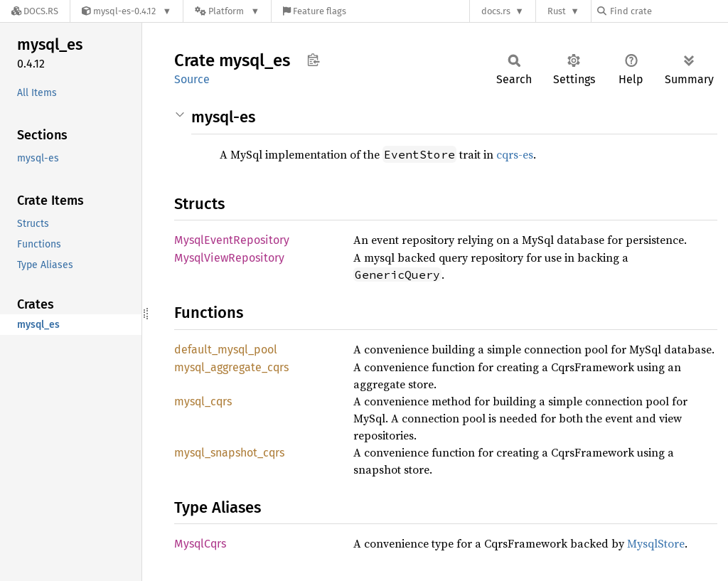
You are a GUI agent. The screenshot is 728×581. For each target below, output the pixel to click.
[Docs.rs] (35, 11)
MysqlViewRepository (229, 258)
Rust (557, 11)
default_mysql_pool (226, 350)
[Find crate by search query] (668, 11)
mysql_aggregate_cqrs (231, 367)
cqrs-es (515, 154)
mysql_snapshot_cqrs (229, 453)
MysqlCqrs (200, 544)
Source (192, 79)
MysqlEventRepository (232, 240)
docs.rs (496, 11)
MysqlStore (656, 543)
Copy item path (313, 60)
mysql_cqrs (203, 401)
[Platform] (227, 11)
